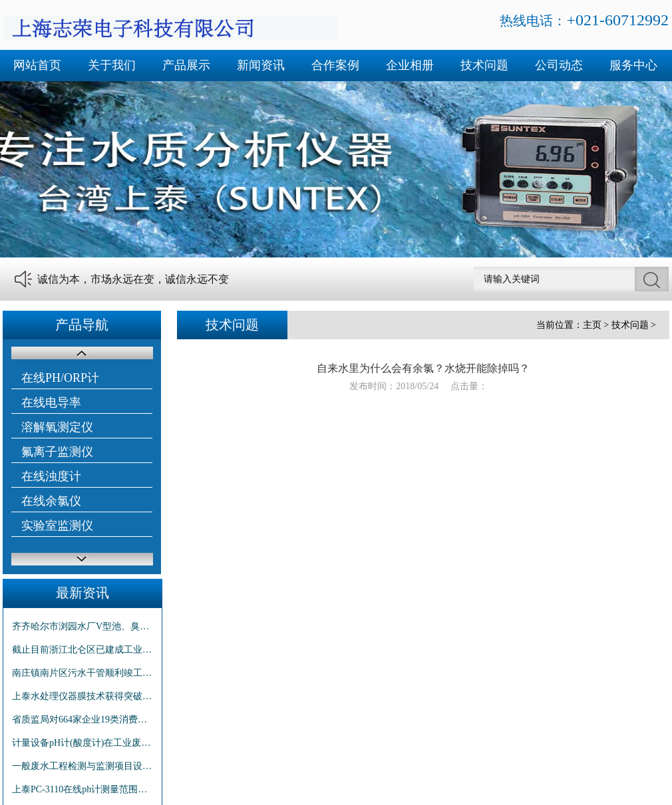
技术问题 (484, 65)
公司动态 (559, 65)
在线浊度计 (51, 476)
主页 (592, 325)
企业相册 (410, 65)
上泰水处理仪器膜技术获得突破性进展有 (83, 696)
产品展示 (186, 65)
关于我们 (112, 65)
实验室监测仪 (57, 526)
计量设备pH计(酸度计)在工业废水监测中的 (83, 743)
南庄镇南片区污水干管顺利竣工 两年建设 (83, 673)
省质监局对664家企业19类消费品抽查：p (83, 720)
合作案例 (335, 65)
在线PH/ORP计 (60, 378)
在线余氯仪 (51, 501)
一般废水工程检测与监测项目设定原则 (83, 766)
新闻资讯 (261, 65)
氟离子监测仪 (57, 452)
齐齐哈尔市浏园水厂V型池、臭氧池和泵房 (83, 626)
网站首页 (37, 65)
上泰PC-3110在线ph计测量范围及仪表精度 (83, 789)
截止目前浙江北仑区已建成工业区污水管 (83, 650)
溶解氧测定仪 (57, 427)
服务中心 (633, 65)
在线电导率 (51, 402)
